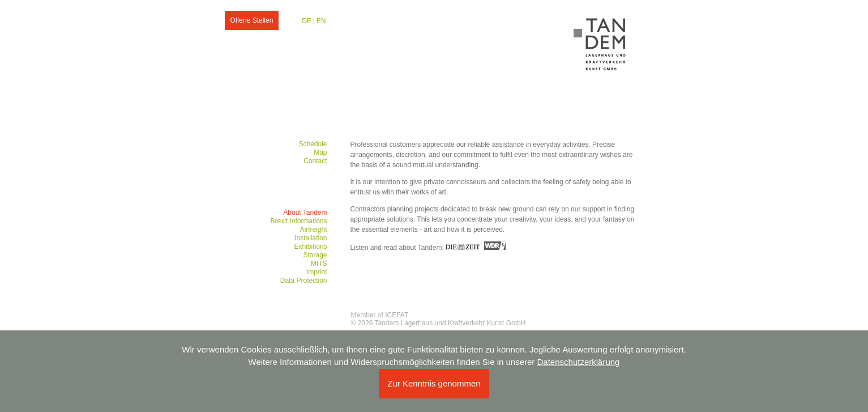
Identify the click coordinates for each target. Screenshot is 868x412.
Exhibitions (310, 247)
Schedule (313, 144)
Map (320, 152)
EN (321, 21)
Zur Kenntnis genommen (434, 383)
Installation (311, 238)
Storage (315, 255)
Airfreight (313, 230)
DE (307, 21)
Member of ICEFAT (380, 315)
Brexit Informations (298, 221)
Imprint (317, 272)
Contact (315, 161)
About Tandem (305, 213)
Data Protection (304, 281)
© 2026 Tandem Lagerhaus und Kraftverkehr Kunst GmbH (439, 323)
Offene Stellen (252, 20)
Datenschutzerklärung (579, 362)
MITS (319, 264)
